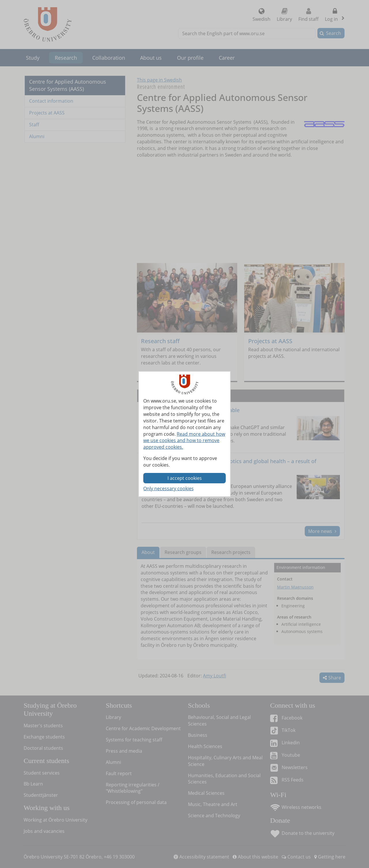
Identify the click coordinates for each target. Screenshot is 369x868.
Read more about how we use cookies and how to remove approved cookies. (184, 441)
